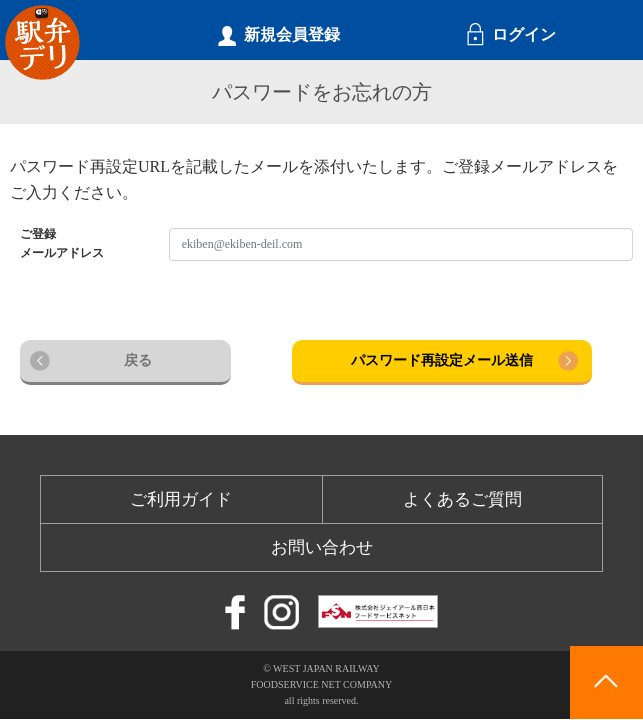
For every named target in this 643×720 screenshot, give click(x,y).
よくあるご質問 (462, 499)
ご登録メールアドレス (62, 243)
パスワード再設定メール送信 (442, 360)
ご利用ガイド (181, 499)
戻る (138, 360)
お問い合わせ (322, 547)
